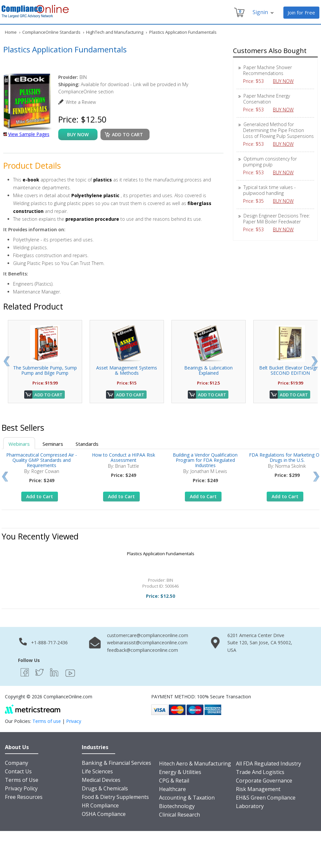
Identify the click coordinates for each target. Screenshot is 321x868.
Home (11, 32)
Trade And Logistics (260, 772)
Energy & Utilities (180, 772)
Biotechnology (177, 806)
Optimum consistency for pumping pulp (270, 162)
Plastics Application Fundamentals (161, 554)
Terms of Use (22, 780)
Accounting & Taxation (187, 798)
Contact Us (18, 771)
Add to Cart (48, 395)
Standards (87, 444)
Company (17, 763)
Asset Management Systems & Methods (127, 370)
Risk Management (258, 789)
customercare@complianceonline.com (148, 635)
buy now (78, 134)
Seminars (53, 444)
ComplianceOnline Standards (51, 32)
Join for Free (301, 12)
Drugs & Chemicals (105, 788)
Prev (6, 361)
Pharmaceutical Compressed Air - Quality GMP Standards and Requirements (42, 460)
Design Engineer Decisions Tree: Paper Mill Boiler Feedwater (276, 219)
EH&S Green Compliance (266, 798)
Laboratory (250, 806)
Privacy (74, 721)
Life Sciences (97, 771)
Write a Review (81, 102)
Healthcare (172, 789)
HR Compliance (100, 805)
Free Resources (24, 797)
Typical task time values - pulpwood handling (269, 190)
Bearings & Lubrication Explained (208, 370)
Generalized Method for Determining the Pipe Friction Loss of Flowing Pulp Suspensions (278, 130)
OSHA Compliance (104, 814)
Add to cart (127, 134)
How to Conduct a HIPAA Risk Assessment (124, 457)
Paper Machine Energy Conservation (267, 99)
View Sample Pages (29, 134)
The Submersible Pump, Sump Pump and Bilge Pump (45, 370)
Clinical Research (179, 815)
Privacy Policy (21, 788)
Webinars (19, 444)
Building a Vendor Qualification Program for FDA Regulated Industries (205, 460)
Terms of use (47, 721)
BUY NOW (286, 81)
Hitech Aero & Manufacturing (195, 764)
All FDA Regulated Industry (268, 764)
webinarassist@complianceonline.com (147, 642)
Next (315, 361)
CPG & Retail (174, 781)
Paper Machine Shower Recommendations (267, 70)
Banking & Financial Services (116, 763)
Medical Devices (101, 780)
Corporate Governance (264, 781)
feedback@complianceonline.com (143, 650)
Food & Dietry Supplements (115, 797)
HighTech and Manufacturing (115, 32)
